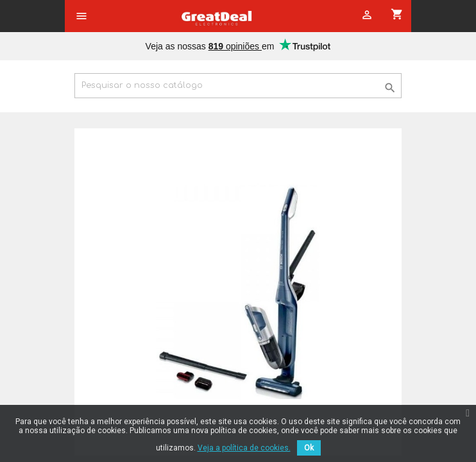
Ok (309, 448)
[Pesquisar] (238, 86)
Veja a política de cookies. (244, 448)
